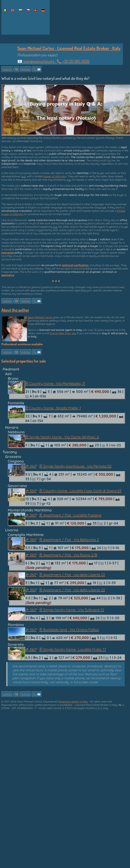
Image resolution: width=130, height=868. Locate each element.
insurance (8, 253)
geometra (8, 275)
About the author (15, 310)
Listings (7, 69)
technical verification (75, 265)
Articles (26, 69)
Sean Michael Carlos (40, 317)
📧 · (53, 61)
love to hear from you (63, 333)
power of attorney (54, 176)
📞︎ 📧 (37, 69)
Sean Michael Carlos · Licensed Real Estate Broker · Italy (69, 48)
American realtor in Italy (73, 701)
